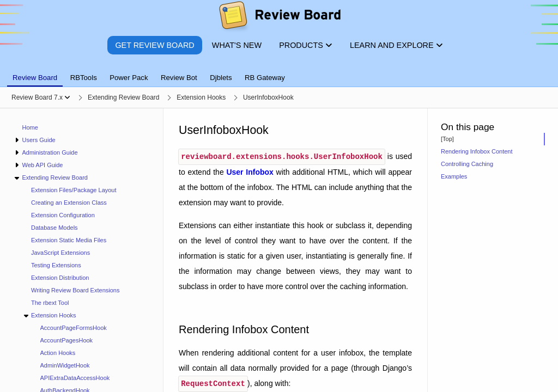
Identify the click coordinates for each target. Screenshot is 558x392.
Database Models (54, 228)
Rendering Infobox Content (477, 151)
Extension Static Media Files (69, 240)
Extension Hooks (54, 315)
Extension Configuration (63, 215)
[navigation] (82, 250)
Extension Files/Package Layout (74, 190)
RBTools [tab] (84, 78)
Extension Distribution (60, 278)
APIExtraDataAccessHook (75, 378)
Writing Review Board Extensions (75, 290)
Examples (454, 176)
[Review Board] (279, 18)
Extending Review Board (54, 177)
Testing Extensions (56, 265)
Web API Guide (42, 165)
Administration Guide (50, 152)
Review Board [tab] (35, 78)
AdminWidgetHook (65, 365)
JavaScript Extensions (60, 253)
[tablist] (279, 71)
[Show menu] (67, 97)
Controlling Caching (467, 164)
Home (30, 127)
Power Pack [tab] (129, 78)
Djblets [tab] (221, 78)
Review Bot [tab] (179, 78)
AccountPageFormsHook (74, 328)
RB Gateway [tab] (265, 78)
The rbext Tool (50, 303)
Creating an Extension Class (69, 203)
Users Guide (38, 140)
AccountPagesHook (67, 340)
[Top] (447, 139)
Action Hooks (58, 353)
